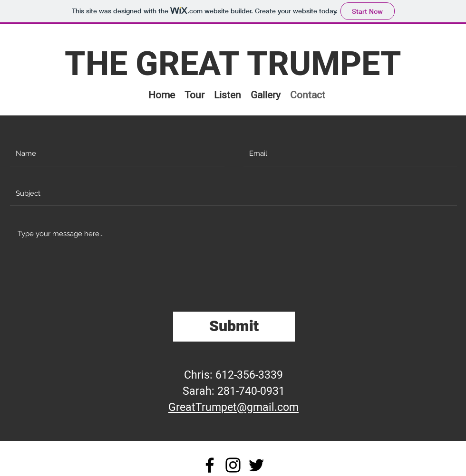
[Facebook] (210, 465)
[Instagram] (233, 465)
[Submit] (234, 327)
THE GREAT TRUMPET (233, 65)
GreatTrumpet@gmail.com (233, 408)
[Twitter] (256, 465)
